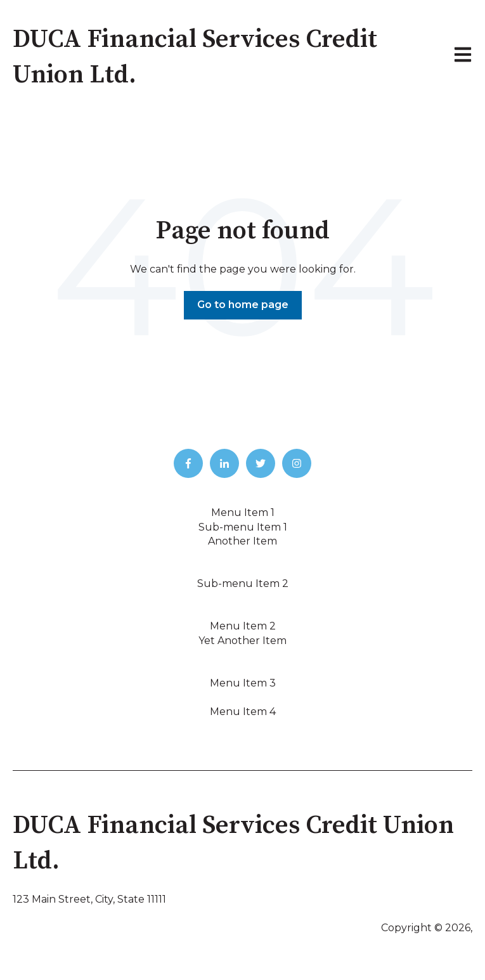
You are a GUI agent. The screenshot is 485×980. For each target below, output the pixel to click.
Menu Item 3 (243, 683)
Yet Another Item (242, 641)
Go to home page (243, 305)
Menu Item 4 (243, 712)
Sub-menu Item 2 (243, 583)
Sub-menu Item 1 (243, 527)
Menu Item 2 (243, 626)
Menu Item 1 (243, 513)
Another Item (242, 541)
